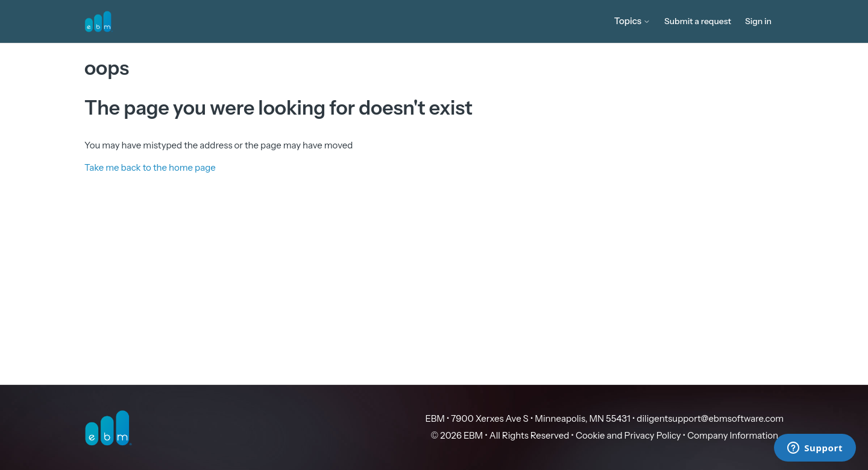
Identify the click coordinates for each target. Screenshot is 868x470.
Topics (632, 21)
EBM (435, 418)
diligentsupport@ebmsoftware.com (710, 418)
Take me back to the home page (150, 167)
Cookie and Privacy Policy (628, 435)
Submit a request (698, 21)
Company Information (733, 435)
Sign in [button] (758, 21)
